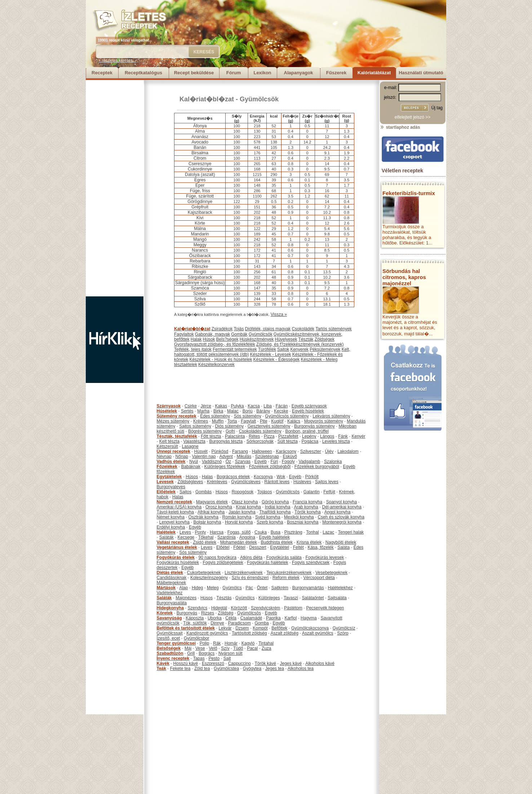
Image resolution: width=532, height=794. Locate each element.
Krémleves (217, 482)
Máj (188, 648)
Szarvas (243, 462)
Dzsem (242, 628)
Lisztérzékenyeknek (243, 573)
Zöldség (226, 613)
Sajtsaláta (337, 598)
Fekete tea (180, 669)
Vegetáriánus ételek (177, 547)
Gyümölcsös (288, 492)
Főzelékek (167, 467)
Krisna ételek (309, 542)
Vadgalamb (310, 462)
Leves (185, 532)
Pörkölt (312, 477)
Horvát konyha (239, 522)
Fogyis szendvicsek (311, 563)
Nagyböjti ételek (341, 542)
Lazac (328, 532)
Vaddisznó (212, 462)
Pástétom (293, 608)
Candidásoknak (172, 578)
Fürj (274, 462)
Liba (268, 406)
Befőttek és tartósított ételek (186, 628)
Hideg (197, 588)
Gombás (203, 492)
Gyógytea (252, 669)
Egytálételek (169, 477)
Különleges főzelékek (225, 467)
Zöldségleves (190, 482)
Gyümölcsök (259, 99)
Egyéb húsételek (308, 411)
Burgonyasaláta (172, 603)
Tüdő (238, 648)
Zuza (267, 648)
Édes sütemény (215, 416)
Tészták (306, 339)
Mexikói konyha (299, 517)
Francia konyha (307, 502)
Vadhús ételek (171, 462)
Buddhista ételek (277, 542)
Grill (191, 653)
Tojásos (265, 492)
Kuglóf (277, 421)
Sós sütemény (248, 416)
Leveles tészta (336, 441)
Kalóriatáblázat (374, 73)
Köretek (165, 613)
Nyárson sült (230, 653)
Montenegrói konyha (342, 522)
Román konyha (237, 517)
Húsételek (167, 411)
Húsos (192, 477)
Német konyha (171, 517)
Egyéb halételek (274, 537)
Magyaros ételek (212, 502)
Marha (203, 411)
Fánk (343, 436)
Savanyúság (169, 618)
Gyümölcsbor (197, 638)
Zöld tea (202, 669)
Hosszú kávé (186, 663)
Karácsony (286, 451)
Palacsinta (235, 436)
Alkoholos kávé (320, 663)
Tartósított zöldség (249, 633)
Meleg (213, 588)
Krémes (201, 421)
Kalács (294, 421)
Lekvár (225, 628)
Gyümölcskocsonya (310, 628)
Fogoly (288, 462)
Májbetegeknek (171, 583)
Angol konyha (338, 512)
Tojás (239, 329)
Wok (281, 477)
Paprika (273, 618)
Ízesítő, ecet (169, 638)
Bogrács (207, 653)
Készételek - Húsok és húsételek (221, 359)
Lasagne (190, 446)
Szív (225, 648)
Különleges (269, 598)
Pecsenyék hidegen (325, 608)
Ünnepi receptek (174, 451)
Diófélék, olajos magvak (268, 329)
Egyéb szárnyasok (309, 406)
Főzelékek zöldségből (270, 467)
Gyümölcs (232, 588)
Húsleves (302, 482)
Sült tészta (288, 441)
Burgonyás (187, 613)
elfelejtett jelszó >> (413, 117)
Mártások (166, 588)
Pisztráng (293, 532)
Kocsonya (263, 477)
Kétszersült (167, 446)
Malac (233, 411)
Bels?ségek (227, 339)
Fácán (282, 406)
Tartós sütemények (334, 329)
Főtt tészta (211, 436)
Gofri (230, 431)
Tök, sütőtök (195, 623)
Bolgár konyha (207, 522)
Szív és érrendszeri (250, 578)
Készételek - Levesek (271, 354)
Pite (264, 421)
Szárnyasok (169, 406)
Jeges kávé (291, 663)
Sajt (227, 658)
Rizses (208, 613)
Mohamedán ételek (239, 542)
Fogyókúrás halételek (267, 563)
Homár (231, 643)
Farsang (240, 451)
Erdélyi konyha (171, 527)
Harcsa (217, 532)
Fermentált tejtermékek (235, 349)
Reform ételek (286, 578)
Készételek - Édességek (277, 359)
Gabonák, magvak (212, 334)
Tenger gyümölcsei (176, 643)
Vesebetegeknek (331, 573)
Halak (196, 339)
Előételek (166, 492)
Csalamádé (251, 618)
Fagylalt (248, 421)
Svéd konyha (268, 517)
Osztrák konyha (203, 517)
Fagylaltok (184, 334)
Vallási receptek (173, 542)
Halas (207, 477)
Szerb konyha (270, 522)
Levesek (165, 482)
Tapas (199, 658)
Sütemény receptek (177, 416)
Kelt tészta (169, 441)
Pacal (252, 648)
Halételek (166, 532)
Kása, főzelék (320, 547)
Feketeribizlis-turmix (409, 193)
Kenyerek (299, 349)
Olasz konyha (245, 502)
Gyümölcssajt (170, 633)
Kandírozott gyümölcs (207, 633)
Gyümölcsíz (344, 628)
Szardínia (227, 537)
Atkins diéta (251, 557)
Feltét (298, 547)
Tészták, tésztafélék (177, 436)
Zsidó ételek (205, 542)
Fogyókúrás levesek (325, 557)
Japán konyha (242, 512)
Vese (200, 648)
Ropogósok (243, 492)
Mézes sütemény (173, 421)
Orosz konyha (219, 507)
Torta (232, 421)
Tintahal (266, 643)
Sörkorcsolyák (260, 441)
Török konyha (308, 512)
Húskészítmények (257, 339)
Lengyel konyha (174, 522)
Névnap (164, 456)
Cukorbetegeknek (204, 573)
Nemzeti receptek (175, 502)
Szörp (343, 633)
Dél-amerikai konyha (342, 507)
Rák (217, 643)
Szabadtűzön (170, 653)
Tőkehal (206, 537)
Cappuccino (240, 663)
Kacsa (254, 406)
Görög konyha (275, 502)
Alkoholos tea (301, 669)
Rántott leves (277, 482)
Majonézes (186, 598)
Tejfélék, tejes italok (193, 349)
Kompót (260, 628)
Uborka (215, 618)
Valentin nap (204, 456)
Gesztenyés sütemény (269, 426)
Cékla (231, 618)
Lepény (309, 436)
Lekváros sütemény (331, 416)
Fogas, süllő (239, 532)
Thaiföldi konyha (275, 512)
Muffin (218, 421)
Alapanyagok (299, 73)
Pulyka (238, 406)
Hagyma (309, 618)
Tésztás (224, 598)
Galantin (312, 492)
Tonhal (312, 532)
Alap (183, 588)
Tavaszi (291, 598)
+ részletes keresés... (117, 60)
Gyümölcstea (226, 669)
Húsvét (201, 451)
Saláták (167, 537)
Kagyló (248, 643)
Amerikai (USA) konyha (179, 507)
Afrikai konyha (211, 512)
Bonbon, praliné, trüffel (307, 431)
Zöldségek (325, 339)
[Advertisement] (115, 188)
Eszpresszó (213, 663)
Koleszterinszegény (209, 578)
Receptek (102, 73)
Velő (213, 648)
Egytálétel (280, 547)
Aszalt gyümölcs (318, 633)
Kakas (221, 406)
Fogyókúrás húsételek (178, 563)
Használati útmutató (421, 73)
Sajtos (185, 492)
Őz (228, 462)
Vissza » (279, 314)
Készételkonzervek (216, 365)
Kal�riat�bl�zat (207, 99)
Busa (276, 532)
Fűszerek (336, 73)
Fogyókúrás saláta (284, 557)
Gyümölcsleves (246, 482)
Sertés (187, 411)
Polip (205, 643)
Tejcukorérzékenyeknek (289, 573)
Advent (226, 456)
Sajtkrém (280, 588)
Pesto (214, 658)
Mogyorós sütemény (324, 421)
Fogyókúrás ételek (176, 557)
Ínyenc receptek (173, 658)
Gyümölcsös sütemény (287, 416)
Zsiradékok (222, 329)
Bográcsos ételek (233, 477)
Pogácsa (310, 441)
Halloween (262, 451)
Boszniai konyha (303, 522)
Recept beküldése (194, 73)
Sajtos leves (327, 482)
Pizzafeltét (288, 436)
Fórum (234, 73)
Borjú (248, 411)
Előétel (223, 547)
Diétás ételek (170, 573)
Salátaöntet (313, 598)
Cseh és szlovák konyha (341, 517)
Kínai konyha (249, 507)
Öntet (262, 588)
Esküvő (290, 456)
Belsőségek (169, 648)
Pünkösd (220, 451)
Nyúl (194, 462)
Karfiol (291, 618)
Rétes (254, 436)
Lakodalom (348, 451)
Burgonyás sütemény (314, 426)
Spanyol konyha (342, 502)
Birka (218, 411)
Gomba (261, 623)
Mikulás (244, 456)
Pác (249, 588)
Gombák (239, 334)
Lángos (327, 436)
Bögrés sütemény (205, 431)
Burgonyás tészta (226, 441)
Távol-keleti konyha (175, 512)
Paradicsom (239, 623)
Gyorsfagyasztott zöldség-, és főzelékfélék (215, 344)
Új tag (437, 108)
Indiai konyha (278, 507)
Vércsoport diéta (319, 578)
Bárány (263, 411)
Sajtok (283, 349)
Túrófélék (267, 349)
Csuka (261, 532)
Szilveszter (311, 451)
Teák (161, 669)
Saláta (343, 547)
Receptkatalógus (143, 73)
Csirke (191, 406)
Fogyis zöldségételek (223, 563)
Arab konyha (306, 507)
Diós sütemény (229, 426)
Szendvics (198, 608)
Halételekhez (340, 588)
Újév (329, 451)
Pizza (269, 436)
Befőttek (279, 628)
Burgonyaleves (171, 487)
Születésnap (267, 456)
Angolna (247, 537)
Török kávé (265, 663)
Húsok (209, 339)
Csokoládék (303, 329)
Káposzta (195, 618)
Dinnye (217, 623)
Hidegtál (219, 608)
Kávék (163, 663)
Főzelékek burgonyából (317, 467)
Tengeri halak (351, 532)
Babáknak (191, 467)
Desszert (258, 547)
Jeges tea (275, 669)
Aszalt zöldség (284, 633)
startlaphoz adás (400, 127)
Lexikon (262, 73)
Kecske (281, 411)
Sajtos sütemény (195, 426)
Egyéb (261, 462)
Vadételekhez (170, 593)
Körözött (239, 608)
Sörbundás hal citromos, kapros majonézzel (404, 277)
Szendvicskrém (265, 608)
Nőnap (182, 456)
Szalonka (333, 462)
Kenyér (359, 436)
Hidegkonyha (170, 608)
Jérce (206, 406)
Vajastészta (194, 441)
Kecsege (186, 537)
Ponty (201, 532)
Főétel (239, 547)
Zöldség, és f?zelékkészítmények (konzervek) (300, 344)
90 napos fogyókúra (218, 557)
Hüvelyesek (286, 339)
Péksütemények (325, 349)
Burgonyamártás (308, 588)
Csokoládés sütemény (260, 431)
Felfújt (329, 492)
